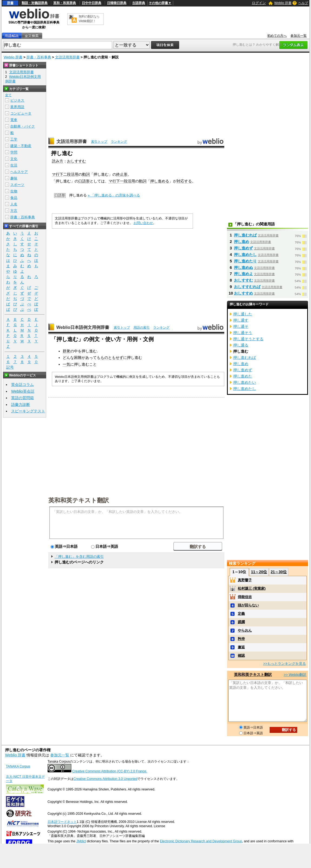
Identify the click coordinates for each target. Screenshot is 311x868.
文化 (14, 159)
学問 (14, 152)
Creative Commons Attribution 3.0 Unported (106, 779)
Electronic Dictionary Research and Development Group (201, 841)
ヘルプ (303, 3)
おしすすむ (76, 161)
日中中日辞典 (92, 3)
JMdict (81, 841)
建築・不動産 (21, 146)
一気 (66, 364)
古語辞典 (139, 3)
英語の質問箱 (22, 398)
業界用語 (17, 107)
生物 (14, 191)
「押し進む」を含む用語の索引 (79, 557)
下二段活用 (69, 174)
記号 (10, 367)
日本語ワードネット (62, 822)
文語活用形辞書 (67, 57)
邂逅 (241, 647)
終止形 (122, 174)
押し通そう (243, 333)
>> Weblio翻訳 (295, 675)
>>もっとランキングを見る (285, 664)
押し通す (241, 320)
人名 (14, 204)
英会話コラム (22, 385)
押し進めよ (243, 274)
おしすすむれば (247, 287)
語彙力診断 (21, 405)
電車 (14, 120)
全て (8, 95)
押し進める (160, 181)
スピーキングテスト (28, 411)
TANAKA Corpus (18, 766)
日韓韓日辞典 (117, 3)
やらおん (245, 630)
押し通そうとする (248, 339)
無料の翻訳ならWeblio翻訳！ (89, 19)
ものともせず (112, 358)
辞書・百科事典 (39, 57)
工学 (14, 139)
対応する (184, 181)
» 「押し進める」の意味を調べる (114, 195)
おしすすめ (243, 293)
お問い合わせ (143, 223)
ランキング (119, 142)
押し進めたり (245, 261)
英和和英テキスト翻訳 (79, 500)
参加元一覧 (299, 36)
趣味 (14, 178)
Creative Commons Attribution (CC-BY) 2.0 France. (110, 771)
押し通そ (241, 326)
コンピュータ (21, 113)
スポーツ (17, 185)
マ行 (56, 174)
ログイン (259, 3)
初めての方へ (277, 36)
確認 (241, 655)
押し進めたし (245, 255)
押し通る (241, 345)
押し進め (242, 242)
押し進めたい (245, 382)
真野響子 (245, 580)
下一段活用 (126, 181)
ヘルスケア (19, 172)
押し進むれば (245, 235)
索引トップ (99, 142)
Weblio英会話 (23, 391)
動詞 (86, 174)
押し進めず (243, 248)
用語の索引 (142, 328)
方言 (14, 211)
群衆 (66, 351)
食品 (14, 198)
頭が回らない (248, 605)
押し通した (243, 314)
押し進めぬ (243, 268)
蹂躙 (241, 622)
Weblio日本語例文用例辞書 (83, 327)
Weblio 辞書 (283, 3)
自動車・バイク (23, 126)
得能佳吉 (245, 597)
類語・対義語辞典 (35, 3)
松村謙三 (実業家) (252, 588)
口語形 (84, 181)
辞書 (10, 3)
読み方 (58, 161)
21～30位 (279, 572)
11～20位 (259, 572)
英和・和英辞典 (65, 3)
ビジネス (17, 100)
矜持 (241, 639)
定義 (241, 614)
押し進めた (243, 376)
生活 (14, 165)
